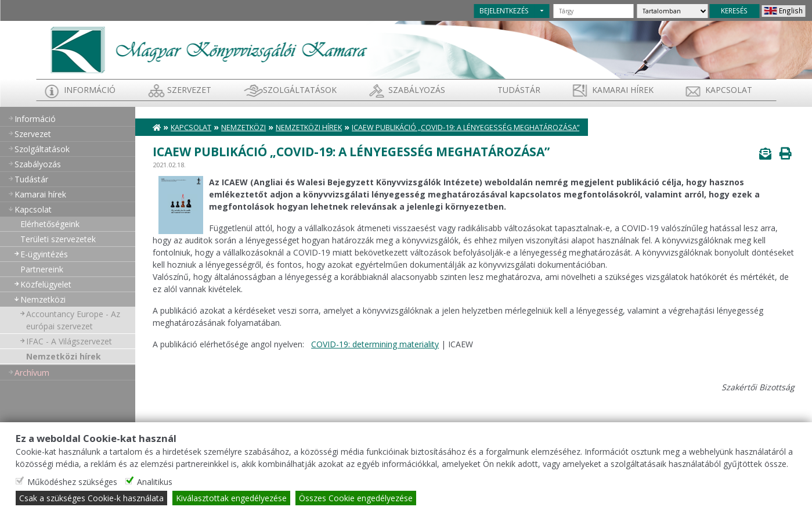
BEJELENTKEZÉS (504, 10)
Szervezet (189, 90)
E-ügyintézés (44, 254)
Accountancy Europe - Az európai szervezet (73, 320)
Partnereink (42, 269)
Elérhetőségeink (50, 224)
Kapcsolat (729, 90)
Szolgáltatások (300, 90)
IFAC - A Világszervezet (69, 341)
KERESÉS (734, 10)
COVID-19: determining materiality (375, 344)
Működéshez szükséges (72, 482)
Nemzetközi (43, 299)
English (791, 10)
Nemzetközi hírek (64, 356)
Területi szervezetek (58, 239)
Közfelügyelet (46, 284)
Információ (90, 90)
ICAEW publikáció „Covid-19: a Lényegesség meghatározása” (465, 127)
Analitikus (155, 482)
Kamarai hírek (623, 90)
